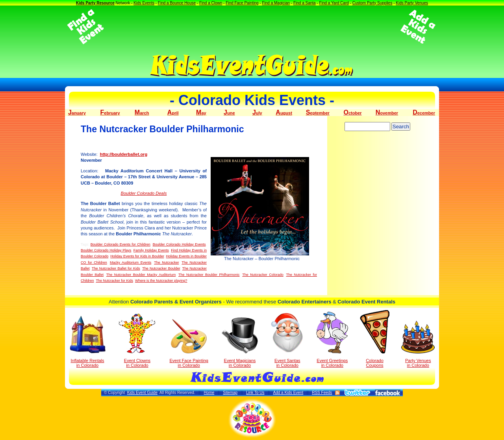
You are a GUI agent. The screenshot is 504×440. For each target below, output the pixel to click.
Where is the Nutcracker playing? (161, 281)
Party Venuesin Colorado (418, 344)
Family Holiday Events (151, 250)
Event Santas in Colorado (287, 340)
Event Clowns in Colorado (137, 340)
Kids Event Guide (142, 393)
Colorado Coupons (375, 339)
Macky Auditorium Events (131, 263)
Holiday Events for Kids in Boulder (137, 256)
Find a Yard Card (334, 3)
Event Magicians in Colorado (240, 342)
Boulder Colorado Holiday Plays (106, 250)
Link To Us (255, 393)
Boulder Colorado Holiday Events (179, 244)
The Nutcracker (166, 263)
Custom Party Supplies (372, 3)
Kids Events (144, 3)
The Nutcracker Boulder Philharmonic (209, 275)
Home (209, 393)
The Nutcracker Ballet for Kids (116, 268)
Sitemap (230, 393)
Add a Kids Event (288, 393)
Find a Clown (211, 3)
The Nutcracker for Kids (114, 281)
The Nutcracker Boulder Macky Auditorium (141, 275)
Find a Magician (276, 3)
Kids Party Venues (412, 3)
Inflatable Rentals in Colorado (88, 342)
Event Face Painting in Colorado (189, 343)
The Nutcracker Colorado (263, 275)
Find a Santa (305, 3)
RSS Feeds (322, 393)
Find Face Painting (242, 3)
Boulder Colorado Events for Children (120, 244)
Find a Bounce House (177, 3)
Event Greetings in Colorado (332, 340)
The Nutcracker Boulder (161, 268)
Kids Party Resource (95, 3)
